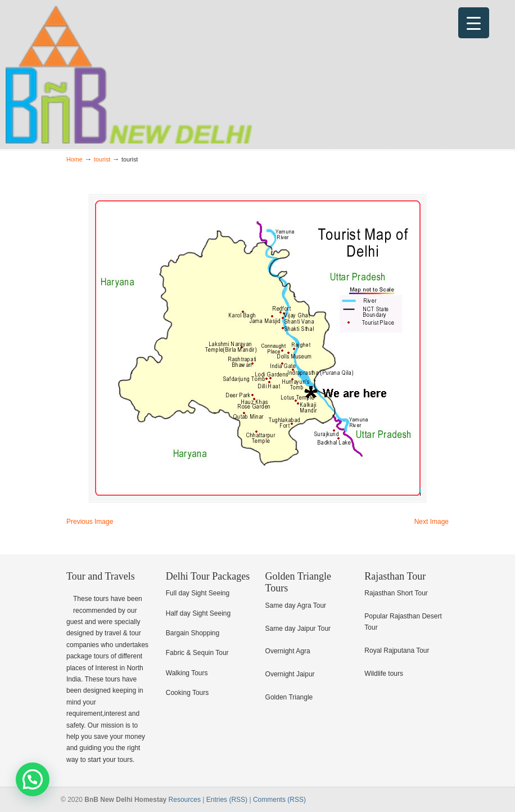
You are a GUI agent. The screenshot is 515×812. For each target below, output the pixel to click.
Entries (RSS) (227, 800)
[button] (33, 779)
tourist (102, 159)
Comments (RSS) (279, 800)
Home (74, 159)
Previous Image (90, 522)
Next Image (432, 522)
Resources (185, 800)
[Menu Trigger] (474, 23)
